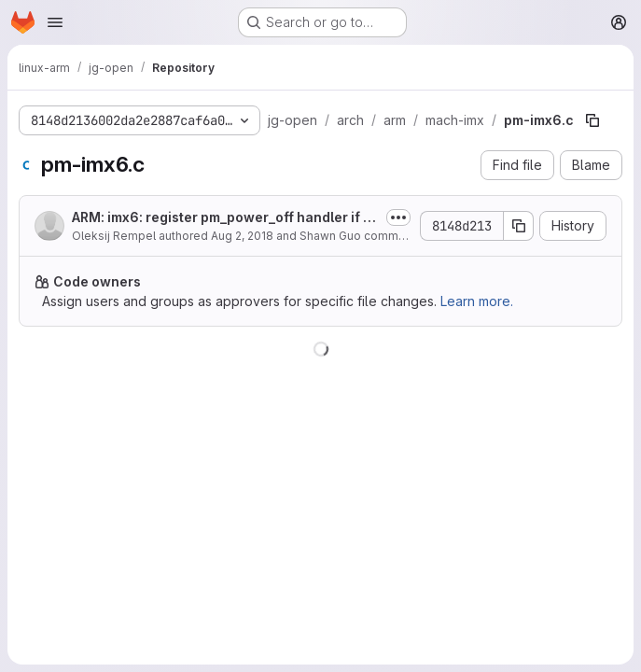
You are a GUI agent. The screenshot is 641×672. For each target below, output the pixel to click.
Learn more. (477, 301)
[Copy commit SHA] (519, 226)
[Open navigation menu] (55, 22)
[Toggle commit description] (398, 217)
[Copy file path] (592, 120)
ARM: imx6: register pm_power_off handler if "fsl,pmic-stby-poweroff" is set (223, 218)
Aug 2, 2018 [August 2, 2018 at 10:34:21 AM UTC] (242, 236)
